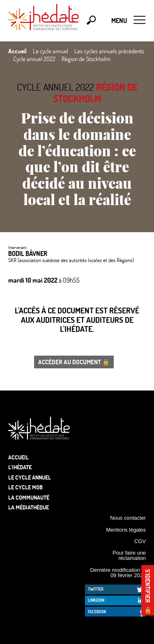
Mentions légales (126, 530)
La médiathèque (29, 507)
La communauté (29, 497)
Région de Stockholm (95, 93)
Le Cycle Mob (25, 487)
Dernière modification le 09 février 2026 (118, 573)
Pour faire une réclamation (129, 555)
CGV (140, 541)
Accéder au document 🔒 (74, 362)
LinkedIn (96, 600)
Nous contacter (128, 518)
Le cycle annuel (30, 477)
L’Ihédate (20, 467)
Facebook (97, 612)
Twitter (96, 589)
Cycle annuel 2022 (55, 87)
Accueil (18, 457)
